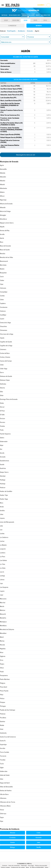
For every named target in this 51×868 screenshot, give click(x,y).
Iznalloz (2, 511)
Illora (2, 503)
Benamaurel (4, 261)
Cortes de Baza (5, 353)
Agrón (2, 165)
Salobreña (3, 733)
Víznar (2, 810)
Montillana (3, 626)
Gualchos (3, 468)
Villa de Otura (4, 794)
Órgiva (2, 664)
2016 (25, 20)
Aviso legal (31, 866)
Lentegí (2, 576)
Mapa (38, 15)
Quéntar (3, 722)
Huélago (3, 480)
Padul (2, 672)
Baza (2, 242)
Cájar (2, 284)
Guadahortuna (5, 461)
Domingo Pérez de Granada (9, 399)
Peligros (3, 683)
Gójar (2, 445)
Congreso (12, 26)
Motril (2, 637)
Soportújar (3, 745)
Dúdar (2, 403)
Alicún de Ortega (5, 211)
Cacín (2, 277)
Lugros (2, 591)
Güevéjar (3, 476)
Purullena (3, 718)
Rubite (2, 725)
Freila (2, 430)
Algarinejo (3, 200)
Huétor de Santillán (6, 491)
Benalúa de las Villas (6, 257)
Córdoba (12, 838)
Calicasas (3, 288)
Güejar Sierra (4, 472)
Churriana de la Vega (7, 334)
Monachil (3, 614)
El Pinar (2, 411)
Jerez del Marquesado (7, 522)
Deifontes (3, 384)
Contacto (5, 866)
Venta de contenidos (14, 866)
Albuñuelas (3, 188)
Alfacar (2, 196)
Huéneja (3, 484)
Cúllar (2, 365)
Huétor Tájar (4, 495)
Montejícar (3, 622)
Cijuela (2, 338)
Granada (3, 457)
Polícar (2, 698)
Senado (39, 26)
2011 (45, 20)
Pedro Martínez (5, 679)
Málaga (12, 847)
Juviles (2, 534)
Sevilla (39, 847)
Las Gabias (3, 560)
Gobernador (4, 442)
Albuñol (2, 185)
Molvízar (3, 610)
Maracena (3, 599)
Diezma (2, 388)
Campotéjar (4, 292)
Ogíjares (3, 656)
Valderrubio (4, 771)
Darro (2, 372)
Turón (2, 764)
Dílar (2, 392)
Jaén (39, 842)
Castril (2, 319)
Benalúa (3, 254)
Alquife (2, 227)
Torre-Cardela (5, 752)
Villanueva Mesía (5, 806)
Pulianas (3, 714)
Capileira (3, 303)
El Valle (2, 415)
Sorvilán (3, 748)
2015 (35, 20)
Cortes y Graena (5, 357)
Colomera (3, 349)
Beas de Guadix (5, 250)
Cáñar (2, 300)
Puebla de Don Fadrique (8, 710)
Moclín (2, 606)
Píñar (2, 695)
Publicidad (24, 866)
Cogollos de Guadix (6, 342)
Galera (2, 438)
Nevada (2, 645)
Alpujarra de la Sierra (7, 223)
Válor (2, 779)
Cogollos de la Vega (6, 346)
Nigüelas (3, 649)
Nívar (2, 652)
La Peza (3, 557)
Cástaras (3, 311)
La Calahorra (4, 537)
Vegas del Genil (5, 783)
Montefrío (3, 618)
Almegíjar (3, 215)
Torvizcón (3, 756)
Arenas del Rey (5, 231)
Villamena (3, 798)
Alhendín (3, 208)
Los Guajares (4, 587)
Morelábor (3, 633)
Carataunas (4, 307)
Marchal (3, 603)
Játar (2, 514)
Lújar (2, 595)
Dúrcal (2, 407)
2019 (6, 20)
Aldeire (2, 192)
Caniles (2, 296)
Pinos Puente (4, 691)
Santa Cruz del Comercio (8, 737)
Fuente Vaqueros (5, 434)
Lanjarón (3, 549)
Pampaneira (4, 675)
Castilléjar (3, 315)
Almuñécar (3, 219)
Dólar (2, 395)
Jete (1, 526)
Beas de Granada (5, 246)
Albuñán (3, 181)
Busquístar (3, 273)
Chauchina (3, 326)
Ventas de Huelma (6, 791)
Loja (1, 583)
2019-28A (16, 20)
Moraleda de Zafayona (7, 629)
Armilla (2, 234)
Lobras (2, 580)
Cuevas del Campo (6, 361)
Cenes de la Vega (5, 323)
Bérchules (3, 265)
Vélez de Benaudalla (6, 787)
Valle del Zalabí (5, 775)
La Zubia (3, 568)
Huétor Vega (4, 499)
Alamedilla (3, 169)
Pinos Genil (3, 687)
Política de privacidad (41, 866)
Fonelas (2, 426)
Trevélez (3, 760)
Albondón (3, 177)
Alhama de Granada (6, 204)
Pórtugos (3, 706)
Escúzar (3, 418)
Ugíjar (2, 768)
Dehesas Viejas (5, 380)
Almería (12, 833)
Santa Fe (3, 741)
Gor (1, 449)
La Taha (3, 564)
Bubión (2, 269)
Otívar (2, 668)
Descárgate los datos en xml (25, 155)
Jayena (2, 518)
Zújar (2, 821)
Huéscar (3, 488)
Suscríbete (41, 5)
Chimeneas (4, 330)
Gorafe (2, 453)
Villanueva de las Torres (8, 802)
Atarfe (2, 238)
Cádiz (39, 833)
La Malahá (3, 545)
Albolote (3, 173)
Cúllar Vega (4, 369)
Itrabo (2, 507)
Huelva (12, 842)
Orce (2, 660)
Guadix (2, 465)
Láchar (2, 541)
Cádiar (2, 280)
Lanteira (3, 553)
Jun (1, 530)
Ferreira (3, 422)
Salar (2, 729)
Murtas (2, 641)
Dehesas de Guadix (6, 376)
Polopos (3, 702)
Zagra (2, 817)
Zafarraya (3, 814)
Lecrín (2, 572)
